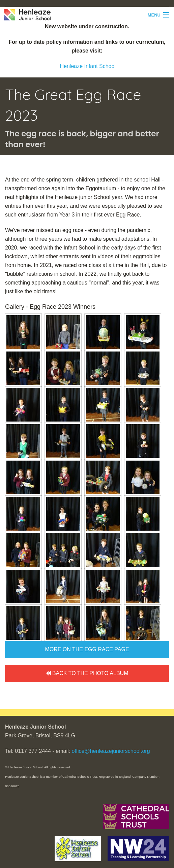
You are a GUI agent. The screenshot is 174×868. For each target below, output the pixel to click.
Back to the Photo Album (87, 673)
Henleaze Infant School (88, 66)
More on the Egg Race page (87, 649)
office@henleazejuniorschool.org (111, 751)
